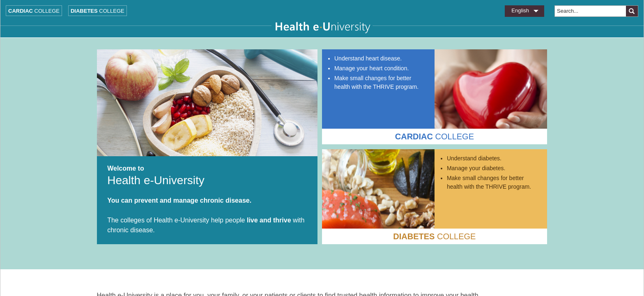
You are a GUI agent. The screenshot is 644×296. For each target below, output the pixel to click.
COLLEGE (435, 136)
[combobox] (590, 11)
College (34, 11)
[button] (632, 11)
